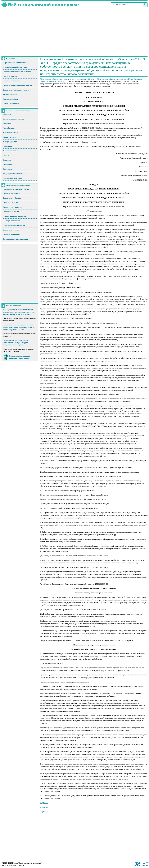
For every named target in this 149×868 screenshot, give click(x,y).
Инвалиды (7, 123)
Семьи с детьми (9, 137)
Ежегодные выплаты (11, 221)
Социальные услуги (11, 230)
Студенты (7, 160)
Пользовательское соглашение (13, 865)
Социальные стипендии (12, 207)
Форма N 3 (44, 812)
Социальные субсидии (12, 198)
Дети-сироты (8, 146)
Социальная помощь (11, 234)
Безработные (8, 169)
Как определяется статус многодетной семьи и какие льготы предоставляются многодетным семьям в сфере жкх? (19, 312)
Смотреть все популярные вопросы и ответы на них (19, 357)
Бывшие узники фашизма (13, 119)
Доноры (6, 155)
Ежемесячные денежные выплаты (17, 189)
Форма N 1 (44, 803)
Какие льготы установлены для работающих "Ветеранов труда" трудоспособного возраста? (16, 342)
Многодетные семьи (11, 133)
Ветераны (7, 115)
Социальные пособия (12, 193)
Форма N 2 (44, 807)
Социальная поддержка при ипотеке (18, 85)
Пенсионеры (8, 164)
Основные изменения (12, 81)
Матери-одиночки (10, 142)
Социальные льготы (11, 203)
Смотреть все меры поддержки (15, 239)
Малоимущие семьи (11, 151)
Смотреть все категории (13, 178)
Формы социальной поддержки (15, 63)
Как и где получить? (11, 76)
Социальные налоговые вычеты (16, 90)
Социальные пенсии (11, 212)
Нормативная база (10, 99)
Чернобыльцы (9, 128)
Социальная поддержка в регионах (17, 72)
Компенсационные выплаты (14, 216)
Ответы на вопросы (11, 104)
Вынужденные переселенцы (14, 174)
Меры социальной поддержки (15, 67)
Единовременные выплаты (14, 225)
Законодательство (10, 95)
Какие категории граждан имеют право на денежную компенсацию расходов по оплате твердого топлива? (19, 327)
